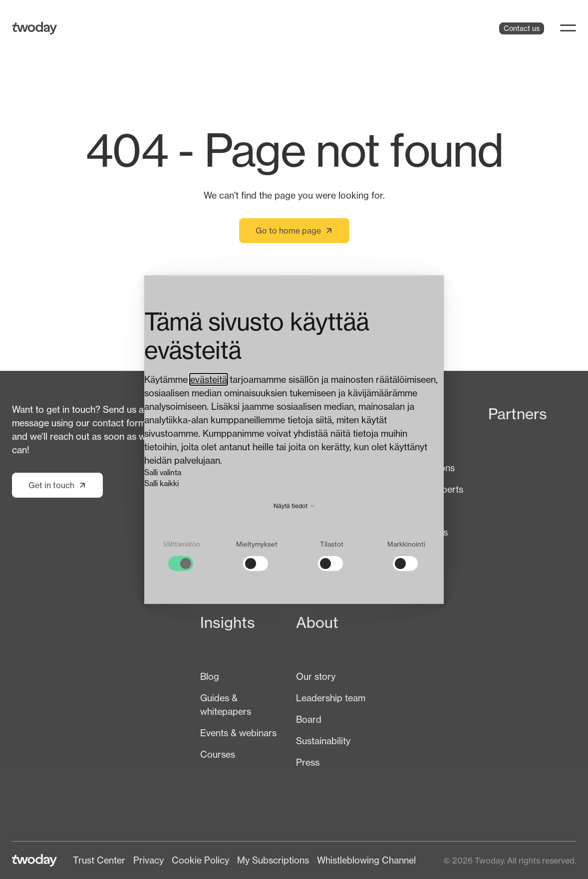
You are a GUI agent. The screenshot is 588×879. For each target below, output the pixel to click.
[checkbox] (182, 556)
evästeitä (209, 379)
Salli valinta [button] (163, 472)
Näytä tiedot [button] (294, 506)
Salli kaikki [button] (161, 483)
